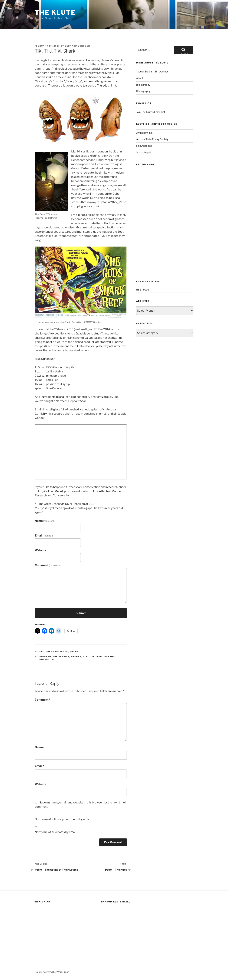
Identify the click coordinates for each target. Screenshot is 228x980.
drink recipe (49, 657)
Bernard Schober (78, 46)
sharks (76, 657)
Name (44, 521)
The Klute (55, 12)
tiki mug (110, 657)
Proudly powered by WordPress (51, 972)
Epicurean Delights (54, 652)
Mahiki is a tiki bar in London (90, 151)
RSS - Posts (143, 290)
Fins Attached (144, 146)
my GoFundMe (49, 491)
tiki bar (96, 657)
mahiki (64, 657)
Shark (74, 652)
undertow (47, 659)
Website (40, 550)
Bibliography (143, 85)
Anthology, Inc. (144, 133)
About (140, 78)
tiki (86, 657)
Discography (143, 91)
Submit (81, 613)
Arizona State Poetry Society (152, 139)
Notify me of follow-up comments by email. (63, 819)
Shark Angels (144, 152)
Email (44, 536)
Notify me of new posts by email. (56, 832)
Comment (47, 565)
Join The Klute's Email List (151, 112)
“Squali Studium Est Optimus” (153, 71)
